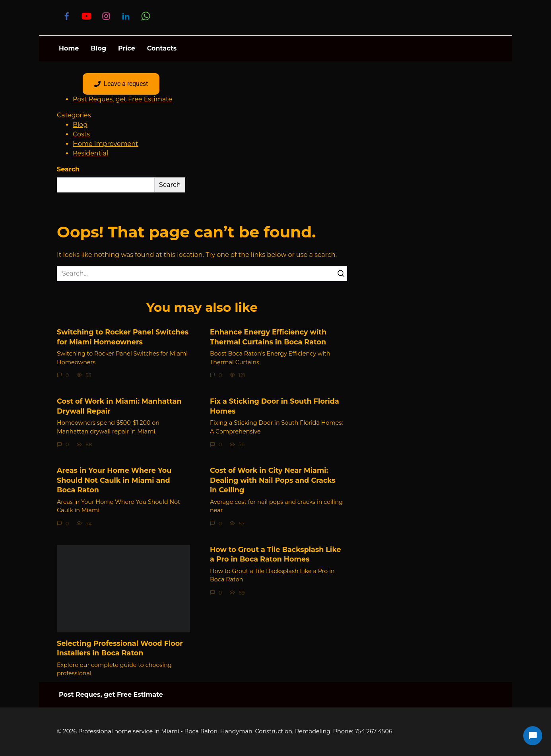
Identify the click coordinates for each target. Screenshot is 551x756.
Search (68, 169)
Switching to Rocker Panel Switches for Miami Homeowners (123, 337)
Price (127, 48)
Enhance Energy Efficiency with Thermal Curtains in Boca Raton (268, 337)
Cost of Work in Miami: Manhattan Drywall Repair (119, 406)
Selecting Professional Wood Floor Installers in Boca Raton (120, 648)
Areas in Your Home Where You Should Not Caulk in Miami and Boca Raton (114, 480)
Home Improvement (106, 144)
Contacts (162, 48)
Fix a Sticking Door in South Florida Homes (275, 406)
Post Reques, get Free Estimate (122, 99)
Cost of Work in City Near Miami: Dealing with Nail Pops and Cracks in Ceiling (273, 480)
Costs (81, 134)
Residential (90, 153)
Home (69, 48)
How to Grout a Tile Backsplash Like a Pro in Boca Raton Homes (275, 554)
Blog (98, 48)
